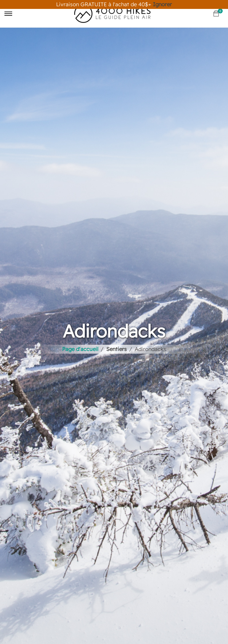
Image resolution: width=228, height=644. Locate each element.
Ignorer (162, 4)
